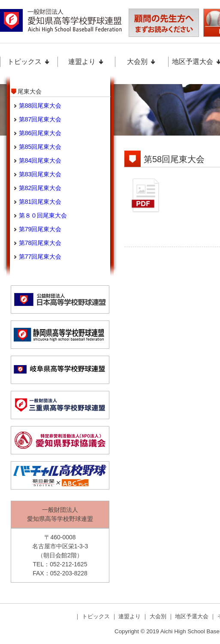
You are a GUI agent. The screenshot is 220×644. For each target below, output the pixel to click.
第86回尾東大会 (40, 133)
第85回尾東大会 (40, 147)
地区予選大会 (193, 616)
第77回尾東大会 (40, 257)
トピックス (29, 62)
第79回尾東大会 (40, 229)
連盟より (86, 62)
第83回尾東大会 (40, 174)
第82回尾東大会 (40, 188)
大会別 (142, 62)
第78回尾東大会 (40, 243)
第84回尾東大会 (40, 160)
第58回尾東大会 (174, 159)
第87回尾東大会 (40, 119)
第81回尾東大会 (40, 202)
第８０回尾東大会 (43, 215)
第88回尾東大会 (40, 106)
